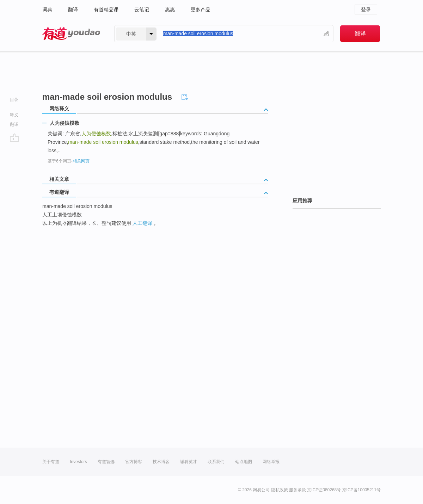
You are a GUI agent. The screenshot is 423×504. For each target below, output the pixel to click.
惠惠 (170, 10)
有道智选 (106, 462)
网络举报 (271, 462)
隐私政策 (280, 490)
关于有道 (51, 462)
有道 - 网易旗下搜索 (71, 34)
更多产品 (201, 10)
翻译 (73, 10)
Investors (78, 462)
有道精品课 (106, 10)
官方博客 (134, 462)
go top (14, 137)
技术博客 (161, 462)
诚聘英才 (189, 462)
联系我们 (216, 462)
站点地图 (244, 462)
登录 (366, 10)
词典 (47, 10)
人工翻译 (142, 223)
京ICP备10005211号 (361, 490)
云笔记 (142, 10)
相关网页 (81, 161)
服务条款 (298, 490)
